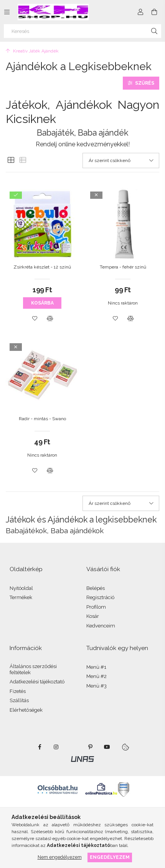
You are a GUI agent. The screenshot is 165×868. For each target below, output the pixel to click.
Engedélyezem (110, 857)
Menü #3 (97, 686)
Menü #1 (96, 667)
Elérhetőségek (26, 710)
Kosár (93, 616)
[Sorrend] (121, 160)
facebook (40, 747)
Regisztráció (100, 597)
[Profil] (140, 12)
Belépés (96, 588)
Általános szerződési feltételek (33, 669)
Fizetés (18, 691)
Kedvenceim (101, 626)
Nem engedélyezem (60, 857)
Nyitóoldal (21, 588)
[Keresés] (82, 31)
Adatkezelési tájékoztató (37, 682)
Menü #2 (97, 676)
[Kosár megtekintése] (154, 12)
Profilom (96, 607)
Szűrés (145, 83)
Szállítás (19, 700)
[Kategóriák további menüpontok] (7, 12)
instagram (56, 747)
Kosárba (42, 303)
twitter (73, 747)
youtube (107, 747)
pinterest (90, 747)
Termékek (21, 597)
